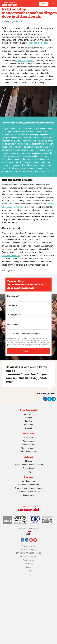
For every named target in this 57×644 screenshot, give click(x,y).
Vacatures (29, 425)
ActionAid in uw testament (28, 492)
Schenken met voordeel (28, 485)
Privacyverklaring (29, 546)
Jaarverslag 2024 (29, 445)
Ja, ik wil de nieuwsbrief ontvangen (24, 334)
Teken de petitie (34, 243)
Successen (28, 438)
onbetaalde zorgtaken (25, 60)
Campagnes (28, 495)
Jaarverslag (28, 564)
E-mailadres (13, 296)
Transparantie (28, 441)
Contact (28, 428)
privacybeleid (43, 345)
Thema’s (28, 418)
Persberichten (29, 468)
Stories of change (29, 448)
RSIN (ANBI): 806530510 (28, 557)
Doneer (44, 4)
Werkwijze (29, 414)
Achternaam (13, 324)
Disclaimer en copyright (28, 550)
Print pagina (29, 571)
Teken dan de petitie (37, 43)
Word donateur (28, 481)
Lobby (28, 472)
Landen (28, 421)
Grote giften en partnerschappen (28, 488)
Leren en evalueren (28, 452)
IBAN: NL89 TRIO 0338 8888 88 (29, 553)
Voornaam (12, 305)
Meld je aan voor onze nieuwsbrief (29, 465)
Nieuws (28, 461)
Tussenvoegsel (14, 315)
